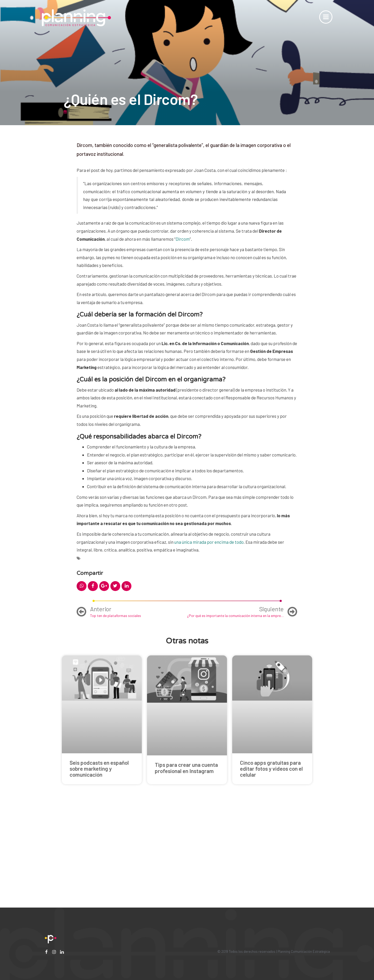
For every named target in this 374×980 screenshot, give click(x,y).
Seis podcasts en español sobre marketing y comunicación (99, 768)
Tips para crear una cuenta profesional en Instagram (186, 768)
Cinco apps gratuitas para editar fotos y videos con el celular (271, 768)
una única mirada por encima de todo (209, 542)
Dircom (183, 239)
